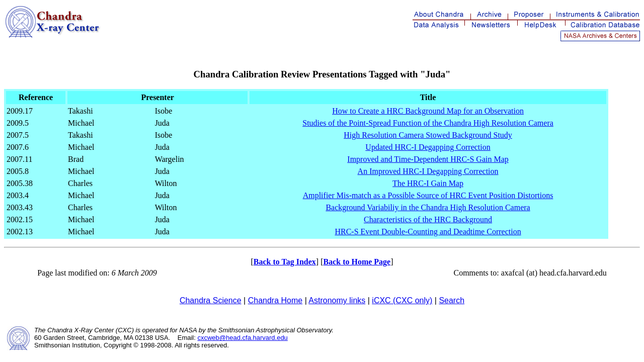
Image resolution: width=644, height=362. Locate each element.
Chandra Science (211, 300)
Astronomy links (337, 300)
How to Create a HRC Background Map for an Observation (428, 111)
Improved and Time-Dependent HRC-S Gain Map (428, 159)
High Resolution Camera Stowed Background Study (428, 135)
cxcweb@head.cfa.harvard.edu (242, 338)
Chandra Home (275, 300)
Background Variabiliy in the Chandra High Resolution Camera (428, 207)
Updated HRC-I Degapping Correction (428, 147)
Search (452, 300)
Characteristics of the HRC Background (428, 219)
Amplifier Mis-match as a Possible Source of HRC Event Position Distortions (428, 195)
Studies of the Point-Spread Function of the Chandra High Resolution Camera (428, 123)
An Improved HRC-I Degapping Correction (428, 171)
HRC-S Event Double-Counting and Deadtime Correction (428, 232)
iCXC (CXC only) (402, 300)
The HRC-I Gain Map (428, 183)
